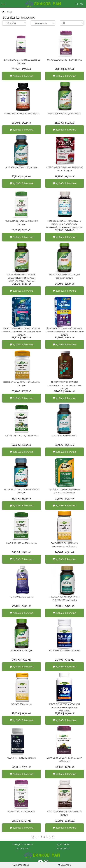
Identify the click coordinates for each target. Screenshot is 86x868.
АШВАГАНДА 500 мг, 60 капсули (21, 167)
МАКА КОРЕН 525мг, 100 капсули (64, 114)
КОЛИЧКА (23, 849)
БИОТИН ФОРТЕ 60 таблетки (65, 650)
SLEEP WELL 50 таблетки (22, 812)
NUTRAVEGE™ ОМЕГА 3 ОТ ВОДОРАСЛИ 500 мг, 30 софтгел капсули (65, 385)
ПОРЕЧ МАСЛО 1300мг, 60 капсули (21, 114)
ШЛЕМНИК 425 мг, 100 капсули (21, 543)
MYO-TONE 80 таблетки (64, 436)
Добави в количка (21, 76)
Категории (22, 865)
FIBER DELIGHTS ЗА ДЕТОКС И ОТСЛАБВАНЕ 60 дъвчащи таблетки (65, 707)
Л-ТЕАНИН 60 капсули (22, 650)
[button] (77, 4)
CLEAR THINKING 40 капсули (21, 758)
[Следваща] (50, 837)
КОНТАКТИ (63, 849)
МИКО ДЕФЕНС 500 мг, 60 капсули (65, 60)
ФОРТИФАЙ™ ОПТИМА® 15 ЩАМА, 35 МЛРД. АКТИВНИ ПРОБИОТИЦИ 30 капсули (64, 332)
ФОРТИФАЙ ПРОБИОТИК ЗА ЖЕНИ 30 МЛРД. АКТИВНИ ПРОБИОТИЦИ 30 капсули (21, 332)
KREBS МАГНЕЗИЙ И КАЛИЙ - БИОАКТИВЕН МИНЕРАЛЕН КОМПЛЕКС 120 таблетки (21, 278)
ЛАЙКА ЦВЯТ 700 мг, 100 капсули (22, 436)
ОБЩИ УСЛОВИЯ (23, 845)
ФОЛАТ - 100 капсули (21, 704)
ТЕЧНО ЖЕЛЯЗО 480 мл (22, 597)
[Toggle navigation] (4, 4)
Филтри (65, 865)
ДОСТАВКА (63, 845)
